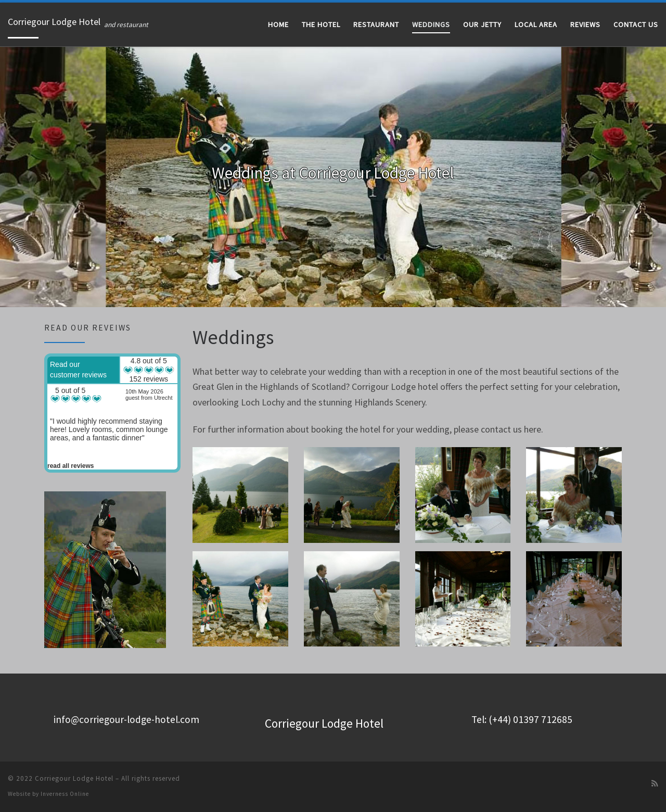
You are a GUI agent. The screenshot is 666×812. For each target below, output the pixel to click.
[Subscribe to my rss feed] (655, 783)
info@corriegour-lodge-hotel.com (126, 719)
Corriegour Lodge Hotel (74, 778)
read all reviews (71, 466)
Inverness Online (65, 794)
